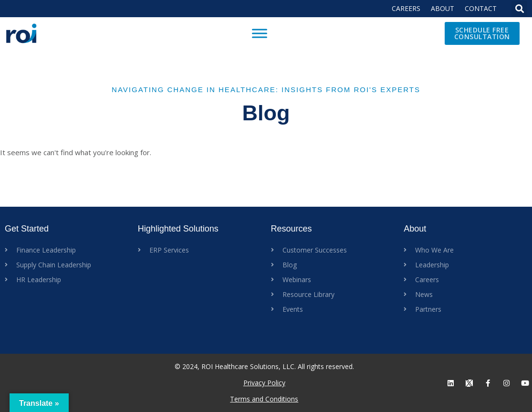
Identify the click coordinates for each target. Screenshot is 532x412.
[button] (519, 9)
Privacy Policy (264, 383)
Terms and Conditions (264, 399)
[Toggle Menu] (260, 33)
